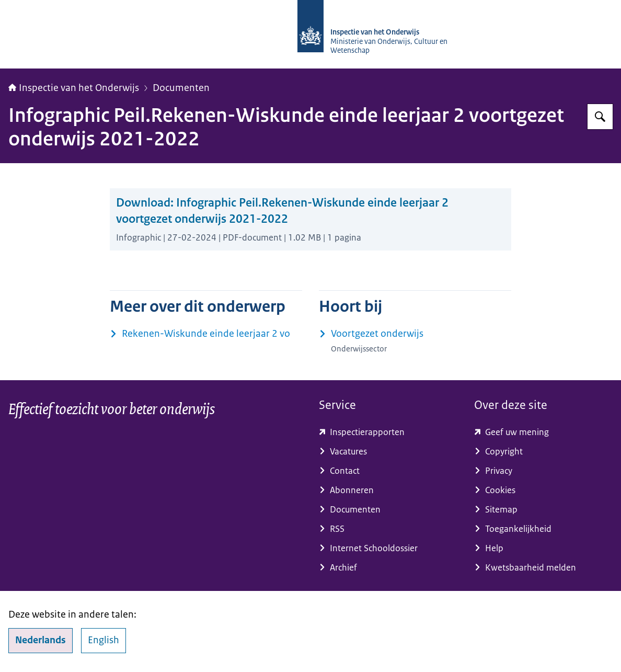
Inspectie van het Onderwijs (74, 88)
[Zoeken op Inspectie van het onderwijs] (600, 117)
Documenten (181, 88)
